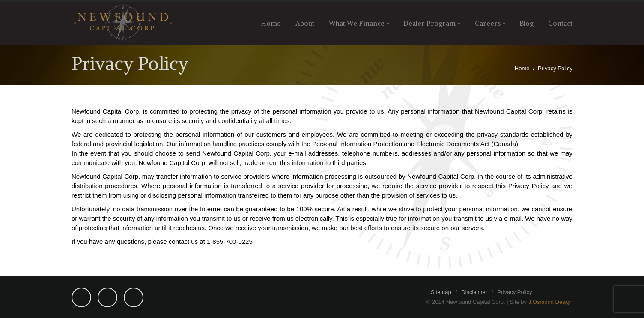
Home (271, 23)
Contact (560, 23)
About (305, 23)
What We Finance (357, 23)
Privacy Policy (515, 292)
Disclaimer (474, 292)
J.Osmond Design (550, 302)
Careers (488, 23)
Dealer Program (429, 23)
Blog (526, 23)
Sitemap (441, 292)
